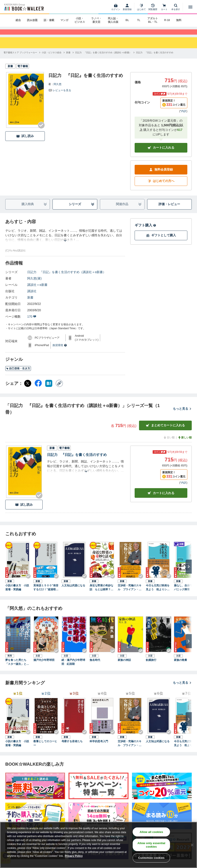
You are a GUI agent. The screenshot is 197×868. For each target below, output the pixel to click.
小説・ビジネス (80, 20)
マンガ (64, 20)
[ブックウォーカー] (24, 7)
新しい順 (185, 443)
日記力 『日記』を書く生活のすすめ (77, 460)
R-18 (167, 20)
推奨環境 (60, 351)
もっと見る (182, 414)
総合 (18, 20)
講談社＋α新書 (37, 290)
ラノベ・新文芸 (96, 20)
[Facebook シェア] (38, 389)
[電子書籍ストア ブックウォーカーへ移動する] (20, 58)
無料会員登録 (161, 175)
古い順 (169, 443)
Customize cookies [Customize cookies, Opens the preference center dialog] (151, 858)
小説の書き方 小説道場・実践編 (17, 593)
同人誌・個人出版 (113, 20)
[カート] (164, 7)
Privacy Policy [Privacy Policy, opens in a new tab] (74, 856)
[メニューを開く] (190, 7)
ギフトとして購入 (161, 241)
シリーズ (82, 210)
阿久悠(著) (34, 284)
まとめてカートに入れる (165, 431)
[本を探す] (176, 7)
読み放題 (32, 20)
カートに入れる (161, 153)
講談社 (32, 297)
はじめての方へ (161, 187)
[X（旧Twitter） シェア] (28, 389)
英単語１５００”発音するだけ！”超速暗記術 (46, 593)
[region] (98, 845)
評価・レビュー (169, 210)
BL (127, 20)
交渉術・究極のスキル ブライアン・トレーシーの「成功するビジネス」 (130, 593)
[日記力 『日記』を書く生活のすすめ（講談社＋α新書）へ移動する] (103, 58)
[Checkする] (41, 131)
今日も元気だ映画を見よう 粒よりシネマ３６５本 (158, 593)
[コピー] (59, 389)
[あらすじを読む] (65, 241)
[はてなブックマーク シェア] (49, 389)
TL (139, 20)
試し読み (25, 142)
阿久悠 (58, 90)
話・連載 (49, 20)
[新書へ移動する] (68, 58)
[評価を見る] (60, 96)
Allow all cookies (151, 832)
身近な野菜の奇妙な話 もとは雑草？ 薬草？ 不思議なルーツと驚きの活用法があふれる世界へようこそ (101, 593)
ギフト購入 (145, 231)
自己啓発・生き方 (18, 374)
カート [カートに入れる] (161, 499)
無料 (179, 20)
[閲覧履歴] (153, 7)
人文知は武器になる (73, 591)
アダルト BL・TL (153, 20)
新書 (30, 303)
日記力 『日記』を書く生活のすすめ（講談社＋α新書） (67, 277)
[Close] (192, 845)
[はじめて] (141, 7)
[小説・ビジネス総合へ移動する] (52, 58)
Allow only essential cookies (151, 845)
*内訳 (183, 117)
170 (32, 322)
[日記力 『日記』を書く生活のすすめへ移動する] (155, 58)
